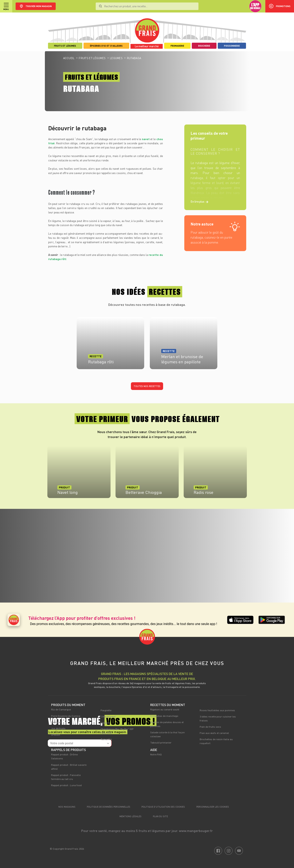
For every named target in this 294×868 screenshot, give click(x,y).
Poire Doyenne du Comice (66, 716)
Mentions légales (130, 816)
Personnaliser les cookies (213, 807)
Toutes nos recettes (147, 386)
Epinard (105, 723)
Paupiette (106, 710)
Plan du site (160, 816)
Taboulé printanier (161, 742)
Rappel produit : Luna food (66, 785)
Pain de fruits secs (210, 727)
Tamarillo (106, 739)
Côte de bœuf (108, 716)
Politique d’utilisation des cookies (163, 807)
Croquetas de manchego (164, 716)
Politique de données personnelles (109, 807)
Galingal (56, 722)
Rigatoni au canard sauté (165, 709)
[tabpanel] (79, 474)
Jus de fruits (58, 728)
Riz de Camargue (61, 709)
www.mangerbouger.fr (196, 831)
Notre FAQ (156, 754)
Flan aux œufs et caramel (214, 733)
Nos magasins (67, 807)
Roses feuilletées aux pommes (217, 710)
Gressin (56, 735)
